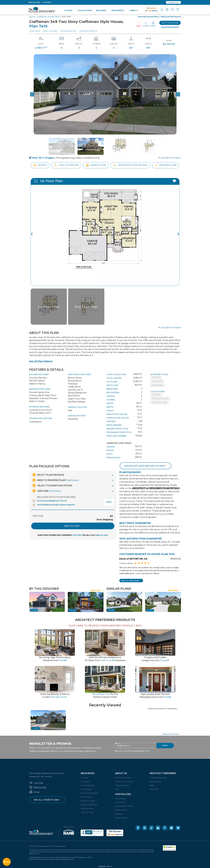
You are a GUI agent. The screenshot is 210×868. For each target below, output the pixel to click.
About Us (121, 773)
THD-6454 (73, 610)
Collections (86, 10)
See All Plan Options (41, 361)
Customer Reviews (122, 785)
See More (97, 590)
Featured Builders (88, 785)
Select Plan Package (48, 475)
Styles (69, 10)
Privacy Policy (120, 798)
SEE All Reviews (131, 581)
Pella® (152, 785)
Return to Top (172, 734)
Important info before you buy (146, 466)
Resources (118, 10)
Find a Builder (86, 789)
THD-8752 (111, 610)
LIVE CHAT (77, 535)
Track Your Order (87, 812)
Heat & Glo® (154, 789)
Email (34, 792)
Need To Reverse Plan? (56, 480)
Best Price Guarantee (123, 778)
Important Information (124, 781)
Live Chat (47, 2)
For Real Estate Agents (89, 793)
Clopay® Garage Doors (158, 778)
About (135, 10)
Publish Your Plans (88, 801)
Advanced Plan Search (171, 17)
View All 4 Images (42, 158)
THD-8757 (150, 610)
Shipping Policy (121, 810)
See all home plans (47, 800)
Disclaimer (119, 814)
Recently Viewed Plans (148, 17)
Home (32, 17)
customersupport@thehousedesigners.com (59, 859)
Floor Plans (35, 31)
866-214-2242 (34, 2)
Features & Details (68, 31)
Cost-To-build (86, 797)
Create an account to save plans (164, 708)
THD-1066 (34, 610)
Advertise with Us (87, 809)
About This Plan (50, 31)
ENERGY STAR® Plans (89, 805)
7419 (36, 728)
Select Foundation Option (52, 485)
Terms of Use (120, 802)
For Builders (85, 781)
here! (147, 751)
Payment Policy (121, 818)
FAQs (117, 789)
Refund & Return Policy (124, 806)
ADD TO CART (73, 526)
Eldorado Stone (155, 781)
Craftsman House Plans (48, 17)
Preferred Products (88, 31)
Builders (102, 10)
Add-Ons (47, 491)
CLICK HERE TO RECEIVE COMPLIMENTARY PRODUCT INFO (105, 626)
